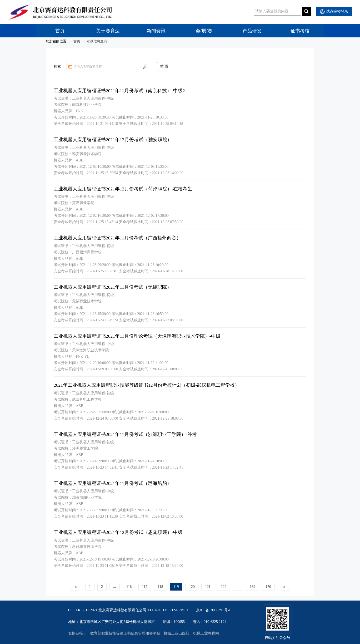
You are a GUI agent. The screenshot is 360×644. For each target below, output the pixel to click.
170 (268, 587)
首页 (60, 31)
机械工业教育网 (206, 633)
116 (129, 587)
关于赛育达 (108, 31)
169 (252, 587)
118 (160, 587)
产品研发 (252, 31)
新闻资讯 (156, 31)
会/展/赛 (204, 31)
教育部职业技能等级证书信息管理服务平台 (125, 633)
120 (192, 587)
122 (224, 587)
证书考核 (300, 31)
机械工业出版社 (177, 633)
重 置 (164, 67)
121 (208, 587)
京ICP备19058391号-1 (213, 610)
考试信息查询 (97, 41)
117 (145, 587)
